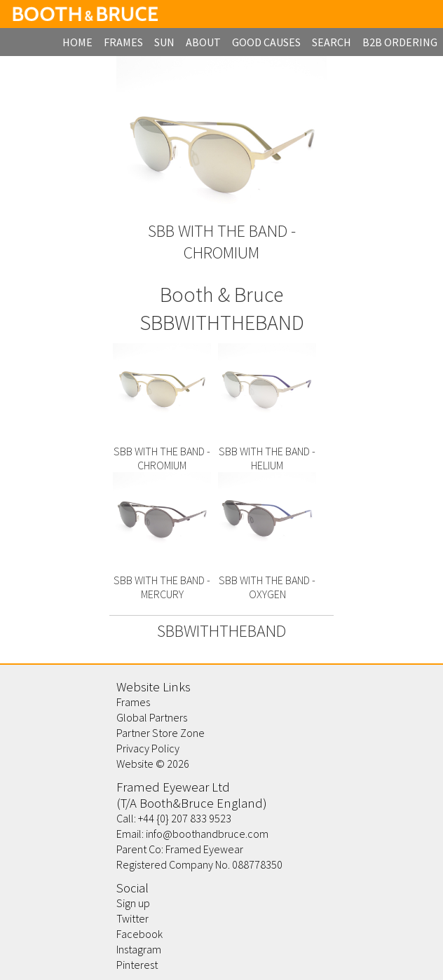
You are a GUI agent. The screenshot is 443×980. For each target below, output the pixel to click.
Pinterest (137, 965)
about (203, 42)
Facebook (139, 934)
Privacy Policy (148, 748)
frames (123, 42)
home (77, 42)
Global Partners (152, 717)
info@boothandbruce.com (207, 834)
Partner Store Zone (161, 733)
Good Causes (266, 42)
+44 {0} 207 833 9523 (185, 818)
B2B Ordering (400, 42)
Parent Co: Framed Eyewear (180, 849)
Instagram (139, 949)
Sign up (133, 903)
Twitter (132, 918)
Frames (133, 702)
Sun (164, 42)
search (332, 42)
